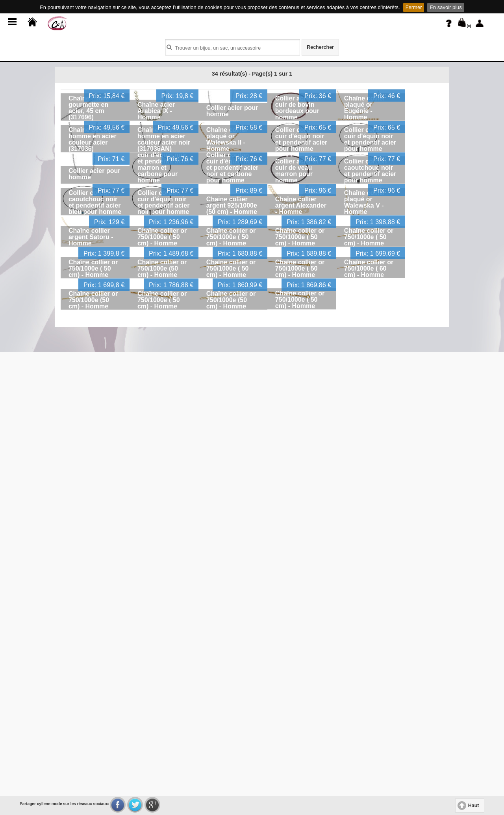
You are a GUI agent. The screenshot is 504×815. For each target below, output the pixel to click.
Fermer (414, 7)
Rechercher (320, 47)
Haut (474, 806)
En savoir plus (446, 7)
